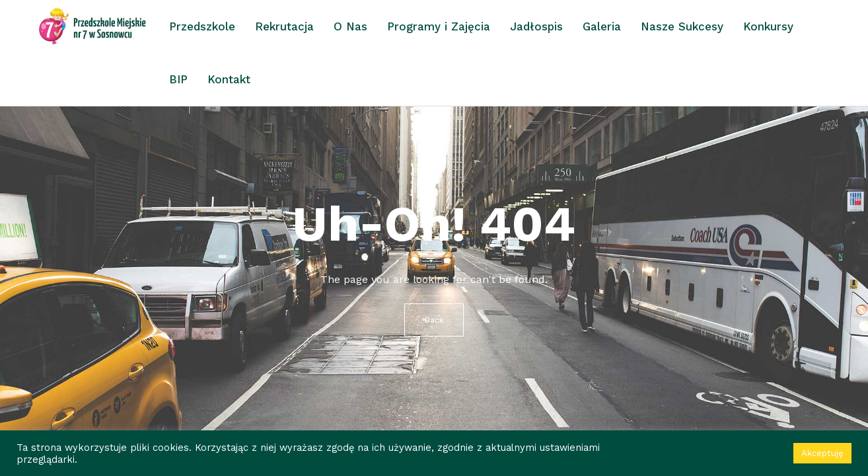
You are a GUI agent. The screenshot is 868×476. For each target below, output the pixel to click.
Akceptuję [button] (822, 453)
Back (434, 320)
